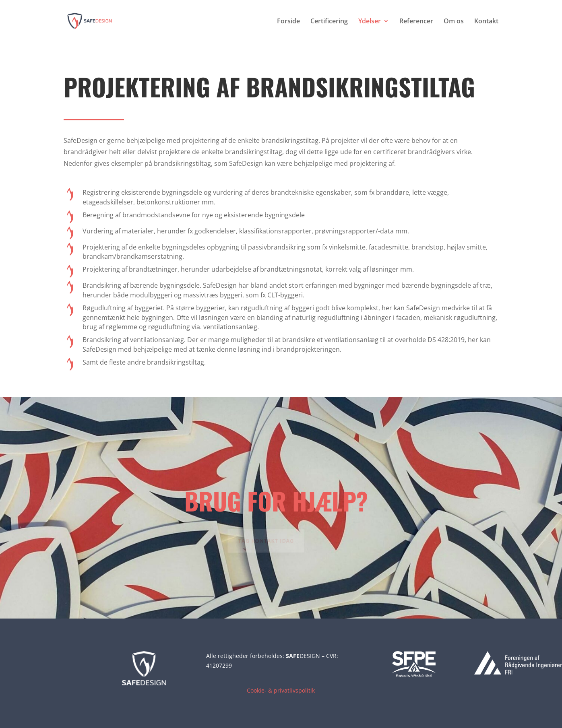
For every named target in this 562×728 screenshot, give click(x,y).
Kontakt (486, 22)
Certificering (329, 22)
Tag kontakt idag (264, 540)
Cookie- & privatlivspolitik (281, 690)
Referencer (416, 22)
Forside (288, 22)
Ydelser (370, 22)
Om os (454, 22)
